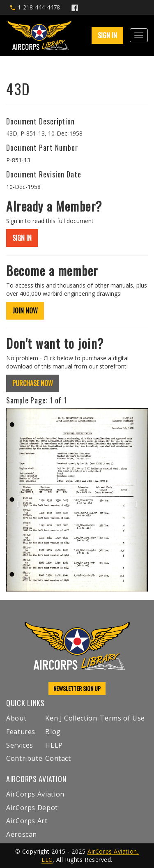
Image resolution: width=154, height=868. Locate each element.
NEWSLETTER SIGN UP (77, 688)
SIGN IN (107, 35)
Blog (53, 732)
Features (21, 732)
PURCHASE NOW (33, 383)
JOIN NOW (25, 311)
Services (20, 745)
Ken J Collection (71, 718)
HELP (54, 745)
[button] (17, 500)
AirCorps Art (27, 821)
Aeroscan (22, 834)
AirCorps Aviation (35, 794)
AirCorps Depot (32, 808)
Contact (58, 758)
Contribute (24, 758)
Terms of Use (122, 718)
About (16, 718)
